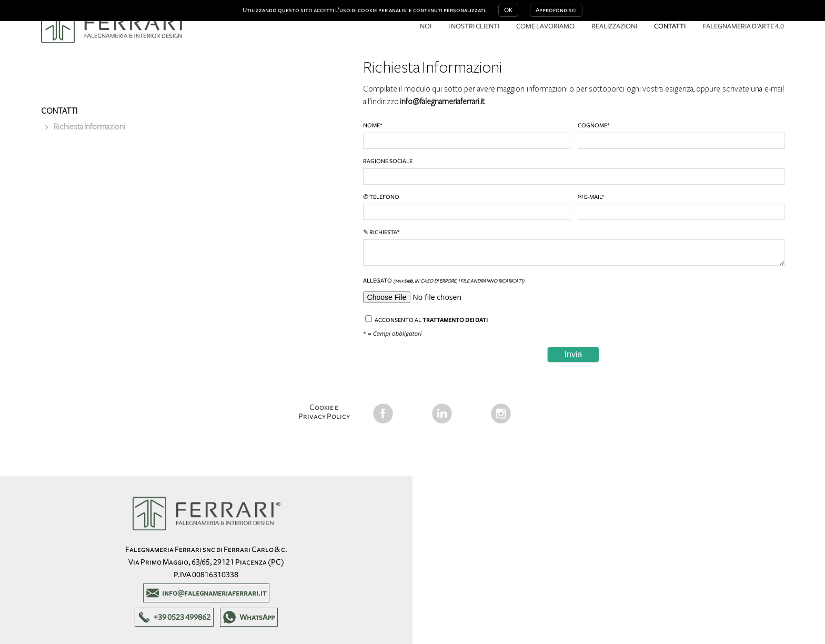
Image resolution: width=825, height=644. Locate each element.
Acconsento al (426, 319)
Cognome (681, 135)
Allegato (574, 291)
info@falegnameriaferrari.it (442, 102)
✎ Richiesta (574, 247)
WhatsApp (257, 617)
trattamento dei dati (455, 320)
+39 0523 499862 (182, 617)
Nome (466, 135)
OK (508, 10)
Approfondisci (556, 10)
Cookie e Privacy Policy (324, 412)
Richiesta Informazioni (89, 127)
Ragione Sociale (574, 171)
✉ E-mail (681, 207)
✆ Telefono (466, 207)
